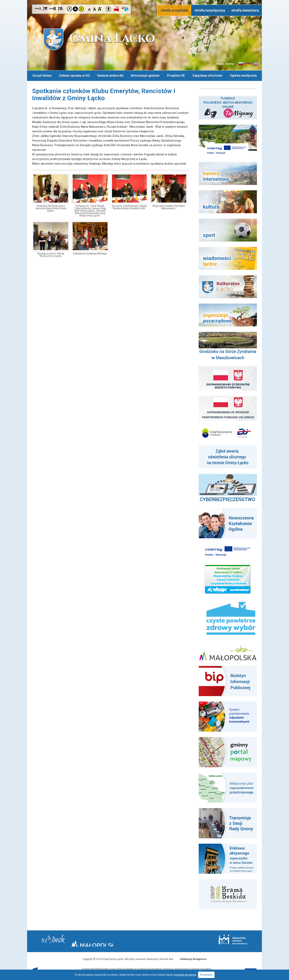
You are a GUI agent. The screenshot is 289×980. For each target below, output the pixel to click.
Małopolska (144, 939)
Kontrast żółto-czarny (81, 9)
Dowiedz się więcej (185, 975)
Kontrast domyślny (70, 9)
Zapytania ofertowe (208, 75)
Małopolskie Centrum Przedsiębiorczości (216, 940)
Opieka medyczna (244, 75)
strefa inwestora (245, 10)
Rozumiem (206, 975)
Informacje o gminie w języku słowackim (241, 64)
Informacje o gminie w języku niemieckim (248, 64)
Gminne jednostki (110, 75)
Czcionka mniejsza (90, 9)
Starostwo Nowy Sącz (70, 940)
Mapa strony (225, 64)
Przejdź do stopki (144, 0)
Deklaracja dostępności (193, 958)
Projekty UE (176, 75)
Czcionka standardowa (95, 9)
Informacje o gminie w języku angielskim (256, 64)
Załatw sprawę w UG (74, 75)
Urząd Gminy (41, 75)
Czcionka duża (100, 9)
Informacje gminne (145, 75)
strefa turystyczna (210, 10)
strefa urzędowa (174, 10)
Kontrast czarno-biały (75, 9)
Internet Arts (166, 958)
